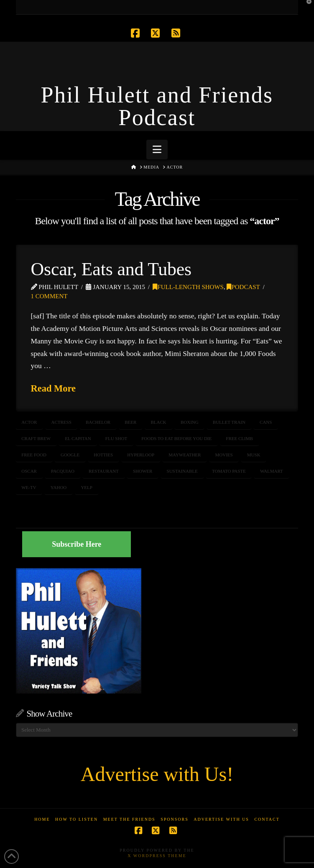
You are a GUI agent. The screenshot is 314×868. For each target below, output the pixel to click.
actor (29, 422)
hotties (103, 455)
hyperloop (141, 455)
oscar (29, 471)
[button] (157, 150)
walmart (272, 471)
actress (61, 422)
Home (42, 819)
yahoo (59, 487)
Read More (54, 388)
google (70, 455)
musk (254, 455)
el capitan (78, 438)
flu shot (116, 438)
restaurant (104, 471)
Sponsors (175, 819)
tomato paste (229, 471)
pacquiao (63, 471)
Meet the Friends (129, 819)
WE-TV (29, 487)
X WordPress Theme (157, 856)
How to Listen (77, 819)
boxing (190, 422)
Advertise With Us (221, 819)
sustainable (182, 471)
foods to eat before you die (176, 438)
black (159, 422)
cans (266, 422)
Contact (267, 819)
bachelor (98, 422)
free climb (239, 438)
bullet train (229, 422)
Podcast (243, 287)
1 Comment (49, 296)
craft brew (36, 438)
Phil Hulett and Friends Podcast (157, 106)
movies (224, 455)
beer (130, 422)
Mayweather (185, 455)
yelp (87, 487)
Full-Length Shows (188, 287)
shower (143, 471)
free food (34, 455)
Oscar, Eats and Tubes (111, 269)
